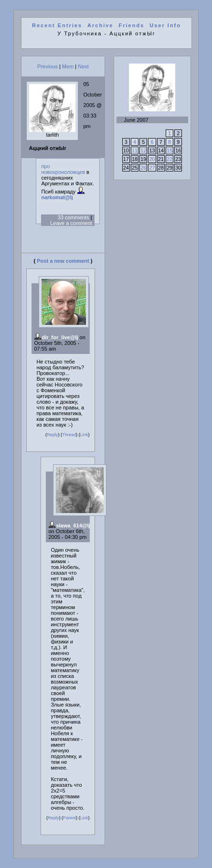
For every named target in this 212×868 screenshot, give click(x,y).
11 (135, 150)
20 (152, 159)
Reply (52, 435)
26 (143, 168)
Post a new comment (63, 261)
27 (152, 168)
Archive (100, 25)
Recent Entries (57, 25)
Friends (132, 25)
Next (83, 66)
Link (84, 435)
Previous (48, 66)
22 (170, 159)
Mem (68, 66)
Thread (69, 435)
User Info (165, 25)
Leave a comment (71, 223)
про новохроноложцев (63, 169)
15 (170, 150)
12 (143, 150)
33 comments (74, 217)
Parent (69, 818)
